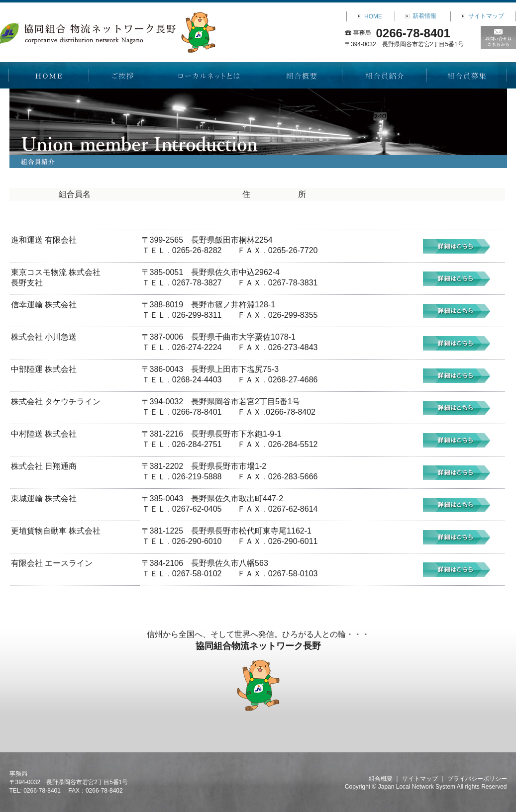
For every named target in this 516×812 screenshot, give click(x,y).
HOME (373, 16)
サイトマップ (486, 16)
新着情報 (424, 16)
